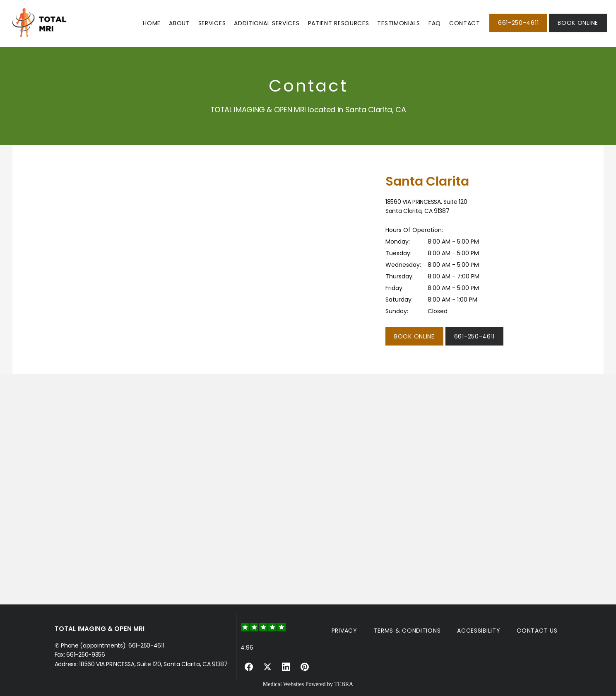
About (179, 23)
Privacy (344, 631)
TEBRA (344, 684)
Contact (465, 23)
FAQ (435, 23)
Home (152, 23)
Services (212, 23)
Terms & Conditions (407, 631)
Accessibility (479, 631)
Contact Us (537, 631)
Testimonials (398, 23)
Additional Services (267, 23)
